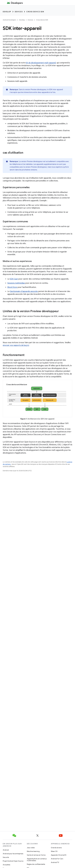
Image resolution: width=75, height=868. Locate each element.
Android (6, 850)
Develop (7, 12)
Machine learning (33, 851)
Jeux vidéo (31, 848)
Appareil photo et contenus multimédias (37, 860)
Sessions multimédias (16, 283)
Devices (19, 12)
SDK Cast (14, 279)
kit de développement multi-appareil (41, 63)
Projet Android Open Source (13, 861)
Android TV (55, 862)
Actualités (6, 865)
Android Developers (9, 20)
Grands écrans (56, 848)
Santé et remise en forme (36, 855)
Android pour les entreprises (13, 854)
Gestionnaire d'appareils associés (24, 291)
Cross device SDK (35, 12)
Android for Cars (57, 859)
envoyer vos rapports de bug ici (16, 345)
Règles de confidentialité (36, 864)
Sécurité (6, 857)
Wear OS (54, 851)
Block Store (12, 287)
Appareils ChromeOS (59, 855)
